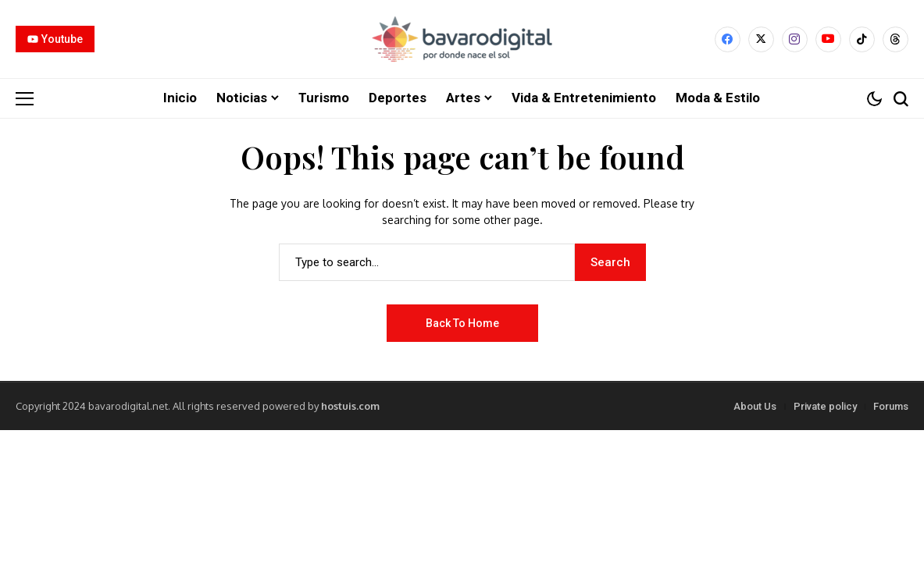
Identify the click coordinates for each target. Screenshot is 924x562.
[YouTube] (828, 39)
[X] (761, 39)
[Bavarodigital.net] (462, 39)
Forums (891, 405)
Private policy (825, 405)
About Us (755, 405)
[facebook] (728, 39)
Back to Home (462, 322)
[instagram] (795, 39)
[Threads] (895, 39)
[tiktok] (862, 39)
